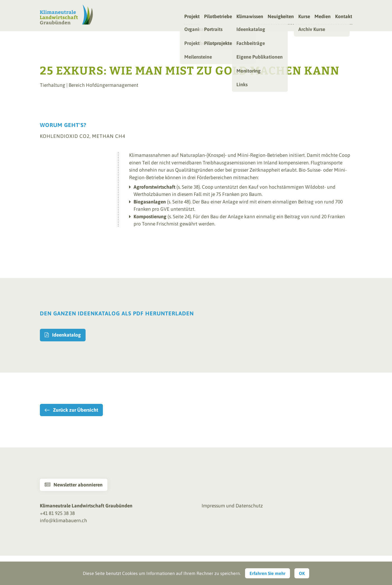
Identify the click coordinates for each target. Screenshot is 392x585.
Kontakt (344, 17)
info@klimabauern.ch (63, 521)
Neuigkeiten (281, 17)
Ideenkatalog (63, 335)
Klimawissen (250, 17)
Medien (323, 17)
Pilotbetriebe (218, 17)
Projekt (192, 17)
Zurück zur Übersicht (76, 410)
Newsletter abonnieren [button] (74, 485)
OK (302, 573)
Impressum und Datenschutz (232, 506)
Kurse (304, 17)
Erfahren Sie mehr (268, 573)
